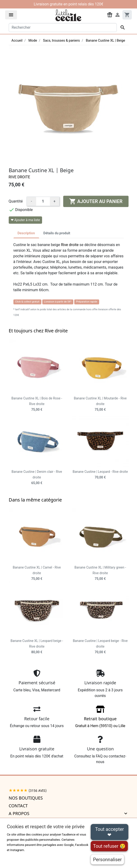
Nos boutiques (26, 798)
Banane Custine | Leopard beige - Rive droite (100, 646)
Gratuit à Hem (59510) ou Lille (100, 718)
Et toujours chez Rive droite (38, 331)
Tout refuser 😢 (109, 846)
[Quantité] (43, 201)
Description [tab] (26, 233)
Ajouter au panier (96, 201)
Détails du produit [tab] (57, 233)
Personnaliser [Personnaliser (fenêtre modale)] (107, 860)
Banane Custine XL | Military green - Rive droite (100, 573)
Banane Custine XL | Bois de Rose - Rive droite (37, 404)
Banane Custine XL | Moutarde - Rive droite (100, 404)
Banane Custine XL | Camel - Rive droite (37, 573)
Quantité (16, 201)
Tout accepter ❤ (110, 832)
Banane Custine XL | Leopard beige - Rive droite (37, 646)
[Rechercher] (63, 28)
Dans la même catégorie (35, 500)
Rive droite (20, 177)
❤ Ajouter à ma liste (25, 220)
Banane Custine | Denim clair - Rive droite (37, 477)
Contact (18, 806)
